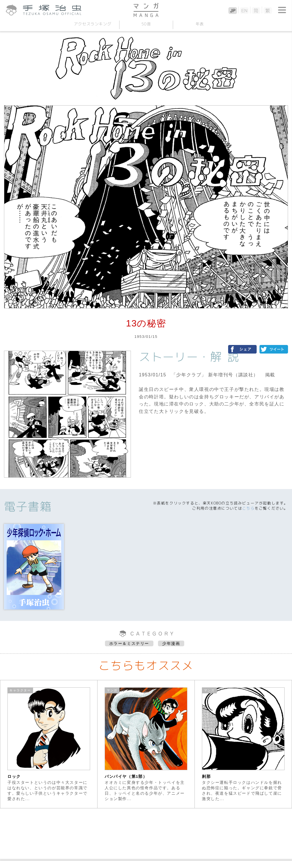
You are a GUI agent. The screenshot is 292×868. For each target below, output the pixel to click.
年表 (199, 24)
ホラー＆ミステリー (129, 643)
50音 (146, 24)
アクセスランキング (92, 24)
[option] (49, 744)
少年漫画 (171, 643)
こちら (248, 508)
